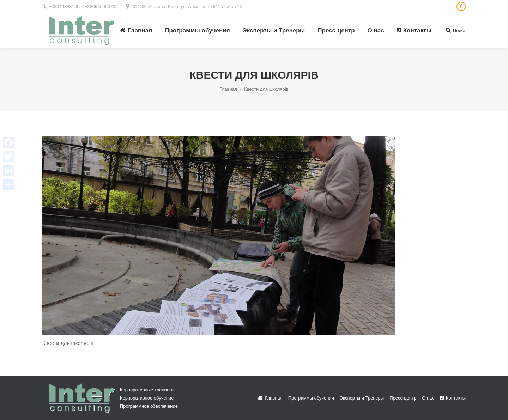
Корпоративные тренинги (147, 390)
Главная (228, 89)
